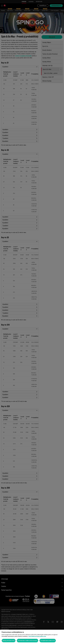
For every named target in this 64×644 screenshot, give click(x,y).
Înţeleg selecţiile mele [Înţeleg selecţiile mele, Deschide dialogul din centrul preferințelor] (9, 641)
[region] (32, 637)
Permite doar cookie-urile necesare (27, 641)
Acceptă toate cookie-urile (48, 641)
